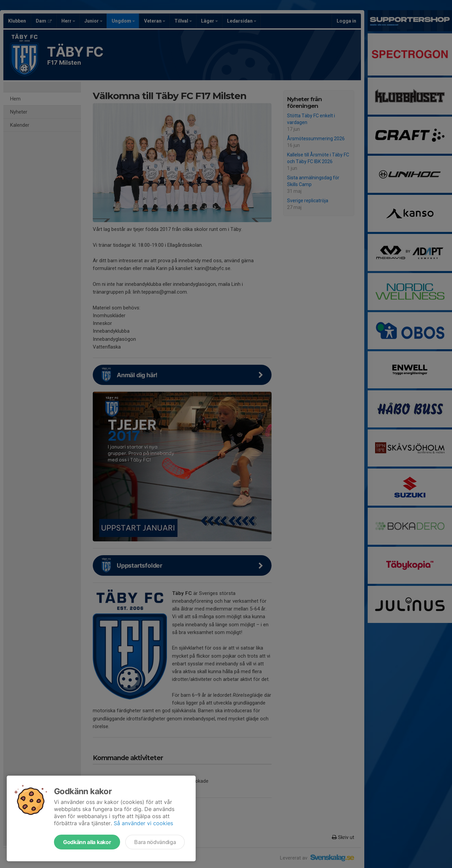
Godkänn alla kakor (87, 842)
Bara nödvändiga (155, 842)
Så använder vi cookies (143, 823)
